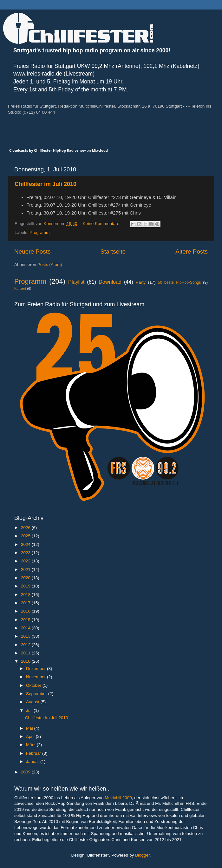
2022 (26, 561)
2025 (26, 536)
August (33, 702)
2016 (26, 611)
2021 (26, 570)
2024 (26, 544)
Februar (34, 753)
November (36, 677)
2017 (26, 603)
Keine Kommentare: (102, 224)
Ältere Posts (192, 252)
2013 (26, 636)
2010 (26, 661)
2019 (26, 586)
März (31, 745)
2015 (26, 620)
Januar (33, 762)
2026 (26, 528)
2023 (26, 553)
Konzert (20, 288)
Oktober (34, 685)
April (31, 736)
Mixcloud (100, 150)
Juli (30, 710)
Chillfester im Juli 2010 (46, 184)
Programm (39, 232)
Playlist (76, 282)
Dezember (36, 669)
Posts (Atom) (50, 265)
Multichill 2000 (118, 798)
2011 (26, 653)
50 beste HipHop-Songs (180, 282)
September (37, 694)
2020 (26, 578)
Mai (30, 728)
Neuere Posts (32, 252)
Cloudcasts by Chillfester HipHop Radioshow (48, 150)
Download (110, 282)
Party (141, 282)
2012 (26, 645)
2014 (26, 628)
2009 (26, 772)
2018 (26, 595)
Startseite (113, 252)
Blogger (142, 855)
